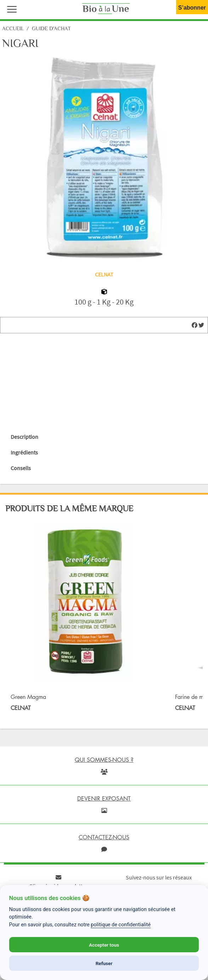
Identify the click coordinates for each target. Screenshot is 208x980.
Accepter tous (104, 945)
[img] (195, 325)
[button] (10, 9)
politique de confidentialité (121, 925)
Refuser (104, 963)
